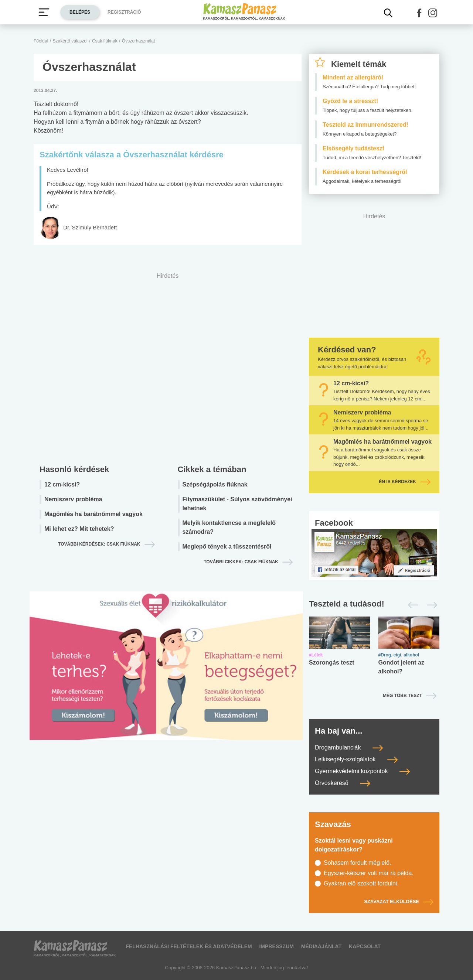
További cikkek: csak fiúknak (241, 562)
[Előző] (411, 605)
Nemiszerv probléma (73, 499)
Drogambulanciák (349, 747)
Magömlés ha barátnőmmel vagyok (93, 514)
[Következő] (430, 605)
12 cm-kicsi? (62, 484)
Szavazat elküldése (399, 902)
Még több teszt (402, 696)
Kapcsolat (365, 946)
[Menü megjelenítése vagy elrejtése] (44, 12)
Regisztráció (124, 12)
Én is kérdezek (405, 482)
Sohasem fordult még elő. (357, 863)
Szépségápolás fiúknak (215, 484)
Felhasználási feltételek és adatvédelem (189, 946)
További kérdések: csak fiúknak (99, 544)
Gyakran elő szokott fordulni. (361, 883)
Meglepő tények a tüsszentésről (227, 547)
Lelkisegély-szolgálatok (356, 759)
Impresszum (277, 946)
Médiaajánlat (321, 946)
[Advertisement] (168, 367)
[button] (419, 13)
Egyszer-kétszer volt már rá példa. (369, 873)
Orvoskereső (343, 783)
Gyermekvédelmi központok (362, 771)
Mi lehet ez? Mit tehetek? (79, 529)
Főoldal (41, 41)
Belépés (80, 12)
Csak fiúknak (105, 41)
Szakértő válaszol (70, 41)
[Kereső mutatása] (388, 13)
